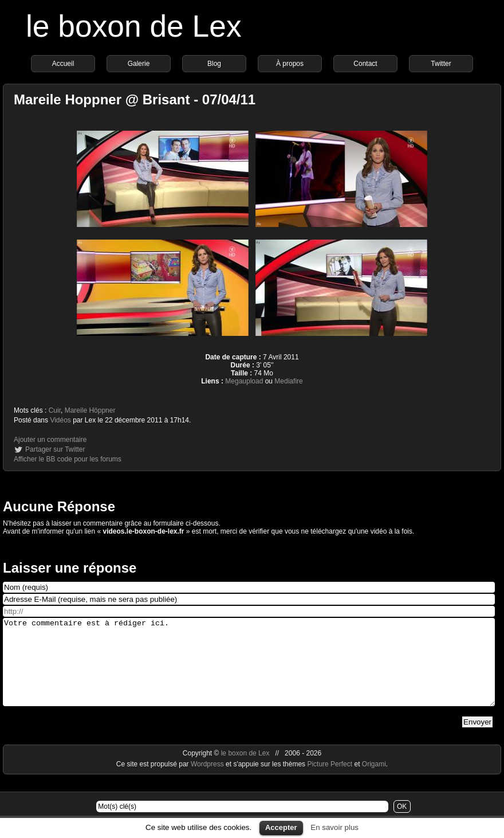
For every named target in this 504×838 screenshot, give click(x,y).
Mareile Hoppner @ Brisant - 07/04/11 (135, 99)
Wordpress (208, 781)
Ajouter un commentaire (50, 440)
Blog (214, 64)
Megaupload (244, 381)
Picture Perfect (330, 781)
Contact (365, 64)
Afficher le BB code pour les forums (68, 459)
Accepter (281, 827)
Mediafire (288, 381)
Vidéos (60, 420)
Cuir (55, 410)
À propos (290, 64)
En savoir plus (334, 827)
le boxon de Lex (134, 26)
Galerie (139, 64)
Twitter (441, 64)
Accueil (63, 64)
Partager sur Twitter (55, 449)
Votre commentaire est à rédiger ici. (249, 671)
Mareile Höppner (90, 410)
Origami (374, 781)
